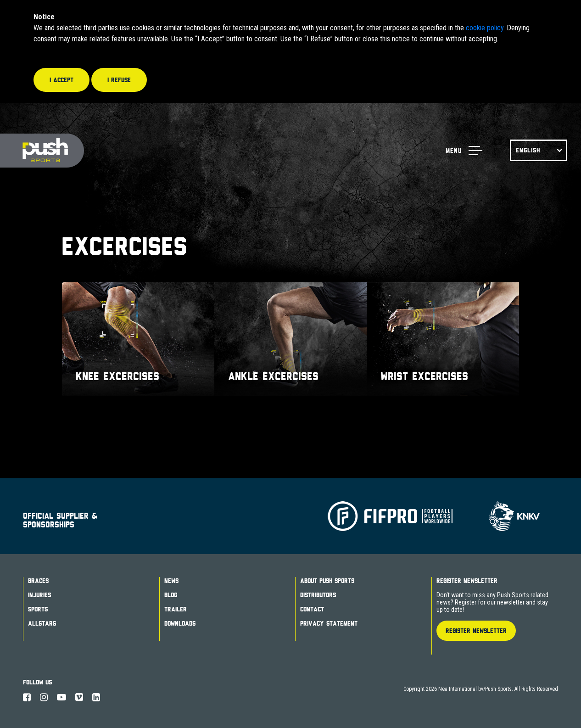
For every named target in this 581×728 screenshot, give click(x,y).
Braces (38, 581)
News (171, 581)
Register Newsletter (467, 581)
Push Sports (42, 151)
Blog (171, 595)
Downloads (180, 623)
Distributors (318, 595)
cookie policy (485, 28)
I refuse (119, 80)
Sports (38, 609)
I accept (61, 80)
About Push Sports (327, 581)
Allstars (42, 623)
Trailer (176, 609)
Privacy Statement (329, 623)
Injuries (39, 595)
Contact (312, 609)
